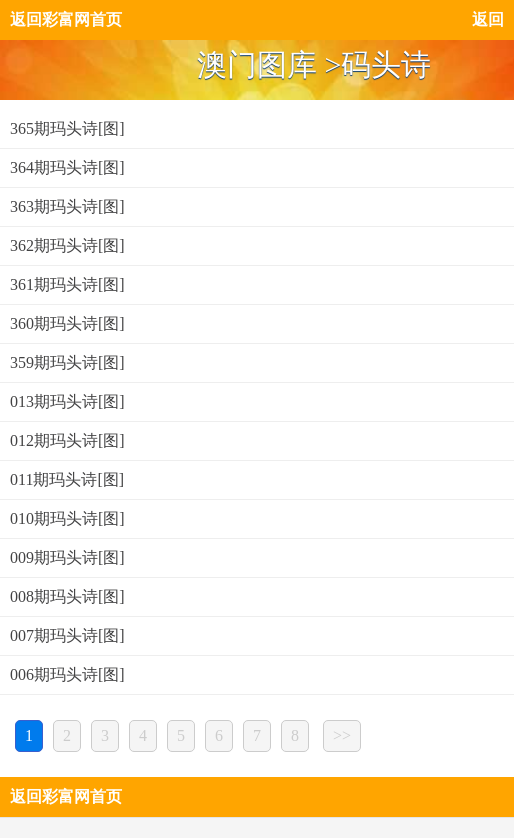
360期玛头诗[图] (67, 323)
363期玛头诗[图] (67, 206)
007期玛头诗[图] (67, 635)
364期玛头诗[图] (67, 167)
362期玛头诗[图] (67, 245)
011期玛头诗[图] (67, 479)
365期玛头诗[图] (67, 128)
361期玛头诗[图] (67, 284)
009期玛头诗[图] (67, 557)
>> (342, 735)
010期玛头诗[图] (67, 518)
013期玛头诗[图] (67, 401)
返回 (488, 19)
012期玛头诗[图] (67, 440)
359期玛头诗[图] (67, 362)
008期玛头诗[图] (67, 596)
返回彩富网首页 (66, 19)
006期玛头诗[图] (67, 674)
